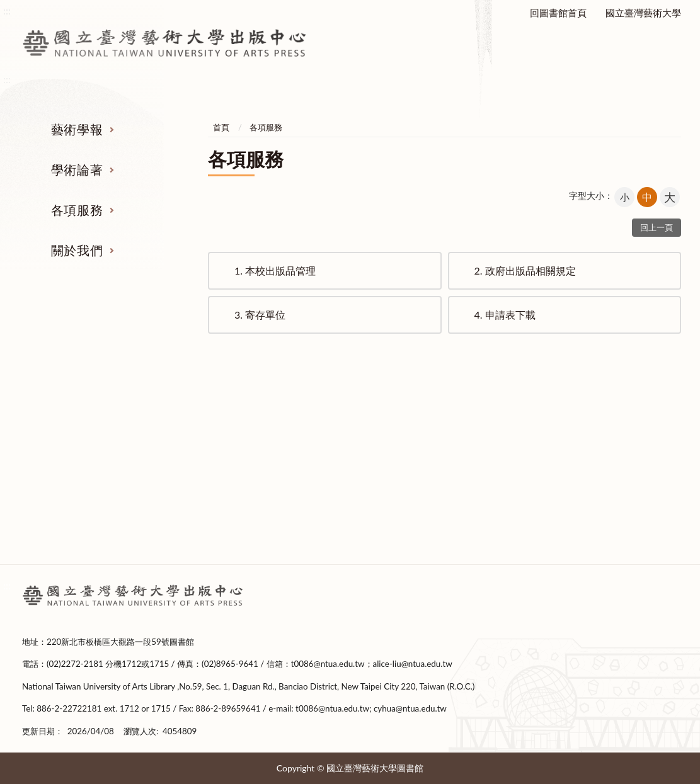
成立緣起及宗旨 (605, 436)
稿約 (95, 459)
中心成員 (605, 483)
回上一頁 (657, 227)
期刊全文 (95, 530)
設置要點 (605, 459)
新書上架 (265, 483)
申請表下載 (505, 315)
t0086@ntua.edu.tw (328, 664)
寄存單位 (260, 315)
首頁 (221, 127)
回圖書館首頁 (558, 13)
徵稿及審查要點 (95, 436)
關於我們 (77, 250)
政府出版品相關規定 (525, 270)
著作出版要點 (265, 436)
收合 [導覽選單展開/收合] (668, 370)
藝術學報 (77, 129)
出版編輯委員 (605, 506)
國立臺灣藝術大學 (643, 13)
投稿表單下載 (95, 483)
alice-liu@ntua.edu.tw (413, 664)
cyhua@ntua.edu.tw (410, 708)
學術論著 (77, 169)
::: (7, 585)
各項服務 (77, 210)
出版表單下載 (265, 459)
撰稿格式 (95, 506)
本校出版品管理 (275, 270)
